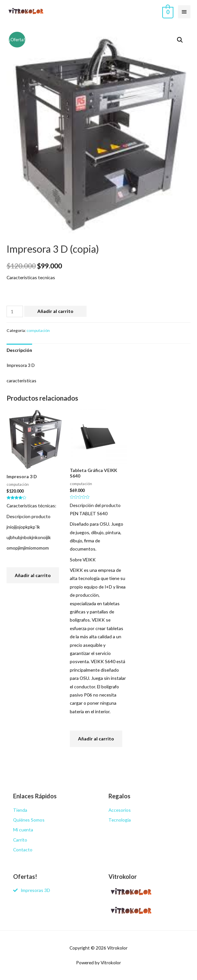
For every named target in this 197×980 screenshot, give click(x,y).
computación (38, 330)
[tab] (19, 350)
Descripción (19, 350)
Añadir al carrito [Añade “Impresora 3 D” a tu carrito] (33, 575)
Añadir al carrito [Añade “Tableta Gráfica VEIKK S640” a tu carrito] (96, 739)
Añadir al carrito (55, 311)
